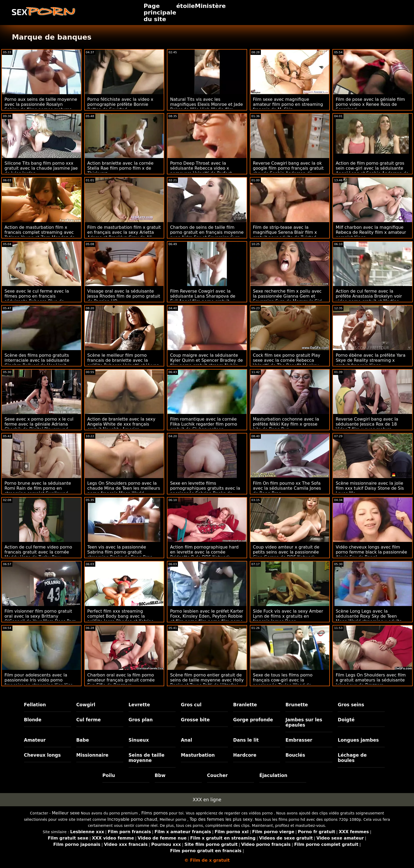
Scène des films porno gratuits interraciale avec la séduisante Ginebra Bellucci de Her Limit (37, 360)
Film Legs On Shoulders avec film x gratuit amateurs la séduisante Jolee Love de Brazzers (371, 680)
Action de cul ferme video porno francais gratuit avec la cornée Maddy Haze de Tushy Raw (38, 552)
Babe (83, 740)
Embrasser (299, 740)
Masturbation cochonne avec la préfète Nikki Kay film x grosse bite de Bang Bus (286, 424)
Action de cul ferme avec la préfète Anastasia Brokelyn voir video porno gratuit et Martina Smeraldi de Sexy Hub (369, 299)
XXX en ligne (207, 800)
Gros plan (141, 720)
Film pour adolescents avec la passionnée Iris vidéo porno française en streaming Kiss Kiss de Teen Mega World (39, 683)
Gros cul (191, 705)
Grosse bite (195, 720)
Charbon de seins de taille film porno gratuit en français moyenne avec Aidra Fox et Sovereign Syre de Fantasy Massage (207, 235)
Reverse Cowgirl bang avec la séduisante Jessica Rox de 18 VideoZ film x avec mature (367, 424)
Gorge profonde (253, 720)
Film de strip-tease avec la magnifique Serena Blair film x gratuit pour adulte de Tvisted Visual (285, 235)
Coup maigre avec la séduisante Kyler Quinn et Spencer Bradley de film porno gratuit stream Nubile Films (206, 363)
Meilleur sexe (66, 813)
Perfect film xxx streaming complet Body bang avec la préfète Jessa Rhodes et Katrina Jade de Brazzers (121, 619)
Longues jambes (358, 740)
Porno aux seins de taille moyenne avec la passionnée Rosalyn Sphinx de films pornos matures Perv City (41, 107)
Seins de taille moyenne (147, 758)
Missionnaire (92, 755)
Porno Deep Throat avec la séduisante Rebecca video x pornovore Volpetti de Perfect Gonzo (201, 171)
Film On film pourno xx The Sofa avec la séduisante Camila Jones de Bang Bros (287, 488)
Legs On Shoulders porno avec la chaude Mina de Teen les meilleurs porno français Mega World (124, 488)
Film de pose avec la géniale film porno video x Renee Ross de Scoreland (370, 104)
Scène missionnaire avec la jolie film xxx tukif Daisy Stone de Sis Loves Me (370, 488)
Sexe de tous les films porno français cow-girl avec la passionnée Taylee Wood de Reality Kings (283, 683)
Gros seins (351, 705)
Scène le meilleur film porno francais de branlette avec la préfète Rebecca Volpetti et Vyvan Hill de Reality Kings (123, 363)
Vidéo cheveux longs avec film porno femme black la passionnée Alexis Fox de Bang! (371, 552)
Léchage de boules (352, 758)
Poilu (109, 775)
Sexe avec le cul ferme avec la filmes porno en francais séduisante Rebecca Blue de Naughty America (37, 299)
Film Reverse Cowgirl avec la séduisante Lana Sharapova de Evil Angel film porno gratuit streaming (203, 299)
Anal (187, 740)
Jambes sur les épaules (304, 722)
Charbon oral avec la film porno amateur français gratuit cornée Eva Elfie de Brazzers (121, 680)
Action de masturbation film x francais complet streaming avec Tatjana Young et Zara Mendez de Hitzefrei (40, 235)
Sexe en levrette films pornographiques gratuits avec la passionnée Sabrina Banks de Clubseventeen (205, 491)
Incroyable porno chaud (132, 819)
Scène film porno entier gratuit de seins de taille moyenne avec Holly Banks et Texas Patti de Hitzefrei (207, 680)
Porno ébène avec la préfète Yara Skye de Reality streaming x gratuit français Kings (370, 360)
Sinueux (139, 740)
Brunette (297, 705)
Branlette (245, 705)
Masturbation (198, 755)
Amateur (35, 740)
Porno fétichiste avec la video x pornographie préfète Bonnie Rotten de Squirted (120, 104)
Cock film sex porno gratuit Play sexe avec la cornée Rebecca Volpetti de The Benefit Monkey (287, 360)
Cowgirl (86, 705)
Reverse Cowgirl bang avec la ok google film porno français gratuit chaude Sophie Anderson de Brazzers (288, 171)
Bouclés (295, 755)
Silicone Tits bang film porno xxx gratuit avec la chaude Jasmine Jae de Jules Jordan (41, 168)
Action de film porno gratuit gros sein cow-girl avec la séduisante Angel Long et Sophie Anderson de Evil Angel (372, 171)
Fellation (35, 705)
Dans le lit (246, 740)
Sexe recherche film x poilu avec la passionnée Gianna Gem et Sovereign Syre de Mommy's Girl (287, 296)
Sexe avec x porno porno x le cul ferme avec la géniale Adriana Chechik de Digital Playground (39, 424)
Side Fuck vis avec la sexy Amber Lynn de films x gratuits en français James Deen (288, 616)
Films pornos (154, 813)
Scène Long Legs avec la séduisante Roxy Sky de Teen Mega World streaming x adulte (369, 616)
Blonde (33, 720)
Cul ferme (89, 720)
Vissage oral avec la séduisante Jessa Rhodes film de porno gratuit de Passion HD (124, 296)
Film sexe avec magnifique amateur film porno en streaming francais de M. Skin (288, 104)
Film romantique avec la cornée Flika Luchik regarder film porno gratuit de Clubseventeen (204, 424)
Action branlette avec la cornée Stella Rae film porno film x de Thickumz (121, 168)
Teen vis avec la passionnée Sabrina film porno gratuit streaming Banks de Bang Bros (120, 552)
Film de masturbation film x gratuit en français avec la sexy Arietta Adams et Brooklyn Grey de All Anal (124, 235)
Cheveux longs (43, 755)
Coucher (217, 775)
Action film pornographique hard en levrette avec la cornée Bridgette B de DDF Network (204, 552)
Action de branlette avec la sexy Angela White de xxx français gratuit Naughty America (121, 424)
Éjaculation (273, 775)
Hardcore (245, 755)
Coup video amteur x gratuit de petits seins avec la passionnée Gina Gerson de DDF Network (286, 552)
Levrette (139, 705)
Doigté (346, 720)
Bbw (160, 775)
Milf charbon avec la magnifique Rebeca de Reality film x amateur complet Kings (371, 232)
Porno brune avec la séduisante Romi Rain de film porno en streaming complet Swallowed (38, 488)
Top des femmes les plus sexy (221, 819)
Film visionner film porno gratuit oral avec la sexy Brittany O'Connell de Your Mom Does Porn (40, 616)
